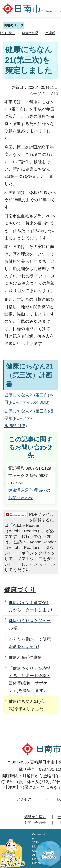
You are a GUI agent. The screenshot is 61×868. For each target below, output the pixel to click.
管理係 (50, 33)
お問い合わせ (35, 823)
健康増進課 (30, 33)
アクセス (24, 799)
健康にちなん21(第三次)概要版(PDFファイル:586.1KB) (29, 418)
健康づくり (20, 590)
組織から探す (35, 817)
